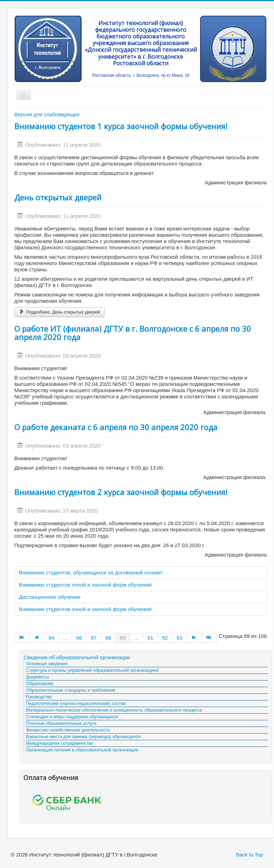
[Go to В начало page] (22, 638)
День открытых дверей (58, 197)
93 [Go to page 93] (179, 638)
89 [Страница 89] (123, 638)
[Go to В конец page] (209, 638)
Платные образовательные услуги (61, 723)
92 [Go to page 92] (165, 638)
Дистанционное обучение (50, 597)
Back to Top (250, 855)
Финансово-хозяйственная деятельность (68, 730)
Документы (37, 677)
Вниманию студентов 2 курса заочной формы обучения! (121, 492)
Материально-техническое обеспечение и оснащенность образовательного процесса (114, 710)
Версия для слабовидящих (47, 114)
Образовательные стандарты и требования (71, 690)
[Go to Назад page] (37, 638)
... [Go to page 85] (65, 638)
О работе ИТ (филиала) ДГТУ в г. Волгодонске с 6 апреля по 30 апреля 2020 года (133, 333)
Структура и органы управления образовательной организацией (92, 670)
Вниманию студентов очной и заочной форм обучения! (85, 585)
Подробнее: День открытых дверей (59, 312)
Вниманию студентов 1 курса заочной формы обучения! (121, 126)
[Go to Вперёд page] (194, 638)
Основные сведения (47, 664)
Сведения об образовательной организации (77, 657)
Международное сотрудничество (60, 743)
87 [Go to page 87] (94, 638)
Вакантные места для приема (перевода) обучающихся (83, 737)
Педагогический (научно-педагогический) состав (76, 703)
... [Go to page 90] (136, 638)
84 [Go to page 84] (52, 638)
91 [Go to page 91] (150, 638)
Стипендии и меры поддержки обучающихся (72, 717)
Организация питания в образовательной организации (82, 750)
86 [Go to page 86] (79, 638)
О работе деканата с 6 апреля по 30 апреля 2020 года (116, 427)
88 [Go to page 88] (108, 638)
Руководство (39, 697)
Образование (40, 683)
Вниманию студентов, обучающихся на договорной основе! (91, 572)
